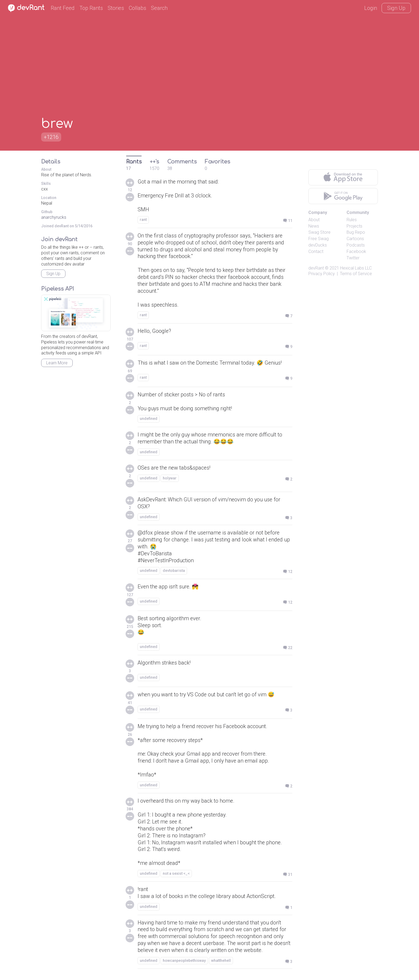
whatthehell (221, 962)
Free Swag (319, 239)
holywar (170, 479)
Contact (316, 251)
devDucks (318, 245)
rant (143, 220)
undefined (149, 419)
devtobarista (174, 572)
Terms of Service (356, 274)
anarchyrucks (54, 217)
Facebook (356, 251)
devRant (316, 268)
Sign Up (396, 8)
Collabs (137, 8)
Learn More (57, 363)
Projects (354, 226)
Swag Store (319, 232)
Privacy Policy (322, 274)
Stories (116, 8)
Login (371, 8)
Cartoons (355, 239)
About (314, 220)
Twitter (353, 258)
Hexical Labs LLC (356, 268)
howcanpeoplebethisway (184, 962)
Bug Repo (356, 232)
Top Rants (91, 8)
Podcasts (356, 245)
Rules (352, 220)
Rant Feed (63, 8)
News (314, 226)
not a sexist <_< (176, 875)
